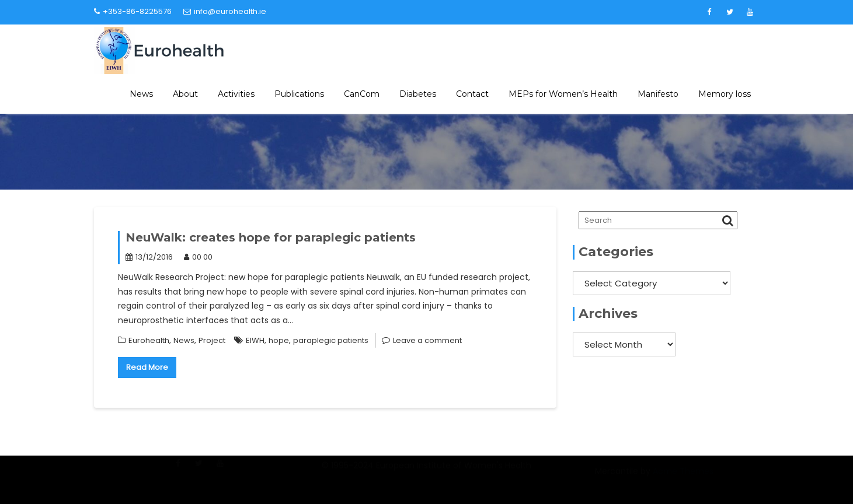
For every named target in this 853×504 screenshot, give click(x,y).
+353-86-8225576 (133, 11)
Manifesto (658, 94)
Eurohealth (149, 340)
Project (212, 340)
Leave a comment (427, 340)
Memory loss (725, 94)
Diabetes (418, 94)
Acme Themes (683, 477)
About (185, 94)
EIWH (255, 340)
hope (279, 340)
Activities (236, 94)
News (141, 94)
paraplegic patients (331, 340)
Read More (147, 367)
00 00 (198, 257)
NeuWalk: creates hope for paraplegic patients (271, 237)
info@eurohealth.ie (225, 11)
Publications (299, 94)
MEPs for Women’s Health (563, 94)
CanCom (362, 94)
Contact (472, 94)
